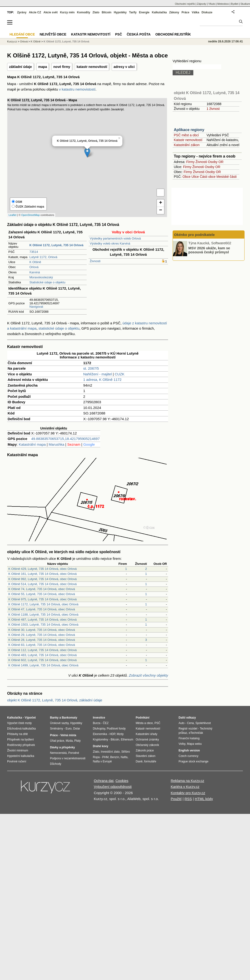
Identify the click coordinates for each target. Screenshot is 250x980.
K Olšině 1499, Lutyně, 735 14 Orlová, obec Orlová (43, 665)
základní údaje (20, 67)
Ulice (195, 177)
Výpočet (30, 718)
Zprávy (22, 12)
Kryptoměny (100, 740)
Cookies (122, 781)
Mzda (69, 741)
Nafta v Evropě (102, 761)
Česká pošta (139, 34)
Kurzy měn (67, 12)
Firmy (190, 162)
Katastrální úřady (147, 734)
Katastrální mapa (32, 444)
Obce (187, 177)
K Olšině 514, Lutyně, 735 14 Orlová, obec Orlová (42, 584)
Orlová (34, 267)
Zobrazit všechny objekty (148, 675)
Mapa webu (194, 744)
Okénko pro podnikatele (194, 235)
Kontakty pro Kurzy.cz (188, 793)
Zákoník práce (145, 750)
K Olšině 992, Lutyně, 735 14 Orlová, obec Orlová (42, 579)
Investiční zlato (110, 752)
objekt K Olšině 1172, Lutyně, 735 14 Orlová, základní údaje (55, 700)
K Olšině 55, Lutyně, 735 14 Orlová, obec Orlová (42, 594)
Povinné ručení (17, 761)
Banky (54, 718)
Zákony (174, 12)
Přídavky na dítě (17, 734)
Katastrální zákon (187, 145)
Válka (195, 12)
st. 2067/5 (91, 368)
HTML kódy (204, 799)
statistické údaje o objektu (59, 328)
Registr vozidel (188, 729)
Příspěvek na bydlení (20, 740)
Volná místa (68, 735)
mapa (43, 67)
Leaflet (12, 215)
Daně (139, 761)
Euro (68, 729)
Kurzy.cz (12, 41)
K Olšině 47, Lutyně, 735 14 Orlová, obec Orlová (42, 609)
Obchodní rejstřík (185, 4)
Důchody (56, 764)
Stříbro (125, 752)
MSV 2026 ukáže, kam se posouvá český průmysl (209, 250)
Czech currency (188, 756)
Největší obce (53, 34)
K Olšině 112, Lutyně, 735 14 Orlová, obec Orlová (42, 650)
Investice (99, 718)
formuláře (150, 761)
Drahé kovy (101, 746)
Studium (245, 4)
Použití (176, 799)
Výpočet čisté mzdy (19, 723)
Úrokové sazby (59, 723)
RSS (188, 799)
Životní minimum (18, 750)
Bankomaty (69, 718)
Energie (144, 12)
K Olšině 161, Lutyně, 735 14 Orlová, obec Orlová (42, 574)
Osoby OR (216, 162)
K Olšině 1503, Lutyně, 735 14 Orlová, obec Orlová (43, 625)
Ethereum (127, 740)
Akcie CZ (35, 12)
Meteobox (223, 4)
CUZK (120, 374)
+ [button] (161, 203)
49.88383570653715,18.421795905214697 (65, 439)
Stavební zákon (146, 756)
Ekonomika (100, 734)
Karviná (35, 272)
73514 (34, 252)
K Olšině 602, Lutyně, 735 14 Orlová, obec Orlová (42, 660)
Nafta (124, 757)
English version (189, 750)
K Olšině (35, 262)
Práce (186, 12)
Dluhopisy (99, 729)
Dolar (77, 729)
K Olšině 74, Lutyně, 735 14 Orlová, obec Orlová (42, 589)
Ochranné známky (147, 740)
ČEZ (106, 723)
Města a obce (144, 723)
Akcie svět (51, 12)
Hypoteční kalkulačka (21, 756)
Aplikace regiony (189, 130)
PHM (105, 757)
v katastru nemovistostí (77, 89)
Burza (97, 723)
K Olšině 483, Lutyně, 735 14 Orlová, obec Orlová (42, 655)
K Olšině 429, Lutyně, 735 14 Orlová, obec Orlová (42, 569)
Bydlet (235, 4)
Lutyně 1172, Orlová (43, 257)
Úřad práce (57, 741)
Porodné (74, 753)
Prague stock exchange (193, 761)
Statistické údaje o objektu (47, 282)
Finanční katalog (189, 738)
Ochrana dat (104, 781)
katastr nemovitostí (92, 67)
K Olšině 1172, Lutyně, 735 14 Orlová (66, 41)
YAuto (212, 4)
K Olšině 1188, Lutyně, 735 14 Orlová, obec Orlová (43, 615)
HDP (112, 734)
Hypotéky (120, 12)
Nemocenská (58, 753)
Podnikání (142, 718)
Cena (190, 723)
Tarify (133, 12)
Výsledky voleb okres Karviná (110, 243)
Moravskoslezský (41, 277)
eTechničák (196, 733)
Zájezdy (202, 4)
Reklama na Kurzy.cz (187, 781)
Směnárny (57, 729)
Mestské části (227, 177)
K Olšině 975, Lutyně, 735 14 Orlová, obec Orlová (42, 599)
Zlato (96, 12)
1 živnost (213, 109)
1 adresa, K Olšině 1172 (102, 380)
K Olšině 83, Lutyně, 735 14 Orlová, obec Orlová (42, 645)
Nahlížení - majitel (98, 374)
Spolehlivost (203, 723)
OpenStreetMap (30, 215)
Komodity (83, 12)
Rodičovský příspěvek (21, 745)
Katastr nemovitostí (188, 140)
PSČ (118, 34)
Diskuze (207, 12)
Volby (182, 744)
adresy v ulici (124, 67)
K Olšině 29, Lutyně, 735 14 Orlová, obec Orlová (42, 635)
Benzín (115, 757)
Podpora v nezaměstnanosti (68, 758)
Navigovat (36, 307)
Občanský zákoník (147, 745)
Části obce (208, 177)
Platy (77, 741)
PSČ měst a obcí (186, 135)
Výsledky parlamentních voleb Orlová (115, 238)
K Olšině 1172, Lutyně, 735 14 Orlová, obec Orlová (43, 604)
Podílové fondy (116, 729)
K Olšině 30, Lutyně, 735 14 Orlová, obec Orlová (42, 630)
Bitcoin (107, 12)
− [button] (161, 210)
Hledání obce (22, 34)
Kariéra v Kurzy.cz (185, 787)
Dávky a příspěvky (62, 747)
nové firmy (62, 67)
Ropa (96, 757)
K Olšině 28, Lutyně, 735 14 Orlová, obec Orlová (42, 640)
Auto (182, 723)
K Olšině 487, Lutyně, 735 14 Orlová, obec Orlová (42, 620)
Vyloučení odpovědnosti (113, 787)
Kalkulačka (159, 12)
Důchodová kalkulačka (21, 729)
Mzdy (120, 734)
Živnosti (95, 261)
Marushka (56, 444)
